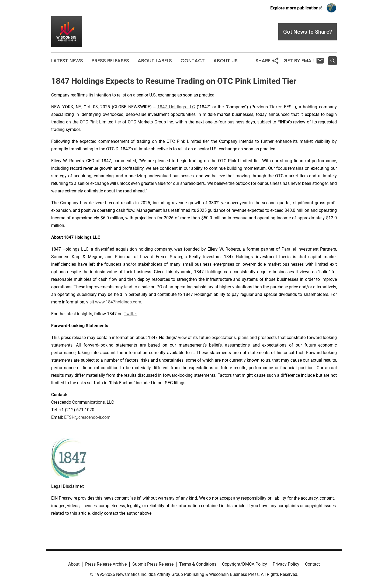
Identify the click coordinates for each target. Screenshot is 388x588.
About (74, 564)
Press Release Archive (106, 564)
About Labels (155, 61)
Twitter (130, 314)
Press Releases (110, 61)
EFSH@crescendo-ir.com (87, 417)
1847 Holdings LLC (176, 107)
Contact (193, 61)
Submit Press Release (153, 564)
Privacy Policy (286, 564)
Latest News (67, 61)
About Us (226, 61)
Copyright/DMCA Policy (245, 564)
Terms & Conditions (198, 564)
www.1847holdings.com (118, 302)
